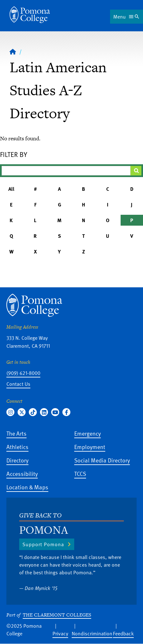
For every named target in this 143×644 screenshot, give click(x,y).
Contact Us (18, 384)
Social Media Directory (102, 460)
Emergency (87, 433)
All (11, 189)
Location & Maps (27, 487)
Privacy (60, 633)
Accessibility (22, 473)
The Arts (16, 433)
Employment (90, 447)
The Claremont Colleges (57, 615)
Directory (17, 460)
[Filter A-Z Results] (66, 171)
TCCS (80, 473)
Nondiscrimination (92, 633)
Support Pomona (43, 544)
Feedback (123, 633)
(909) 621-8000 (23, 373)
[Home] (13, 51)
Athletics (17, 447)
